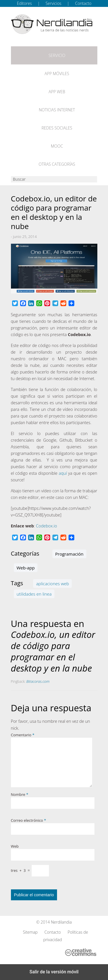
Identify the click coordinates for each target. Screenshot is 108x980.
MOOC (57, 146)
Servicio (57, 55)
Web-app (26, 568)
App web (57, 92)
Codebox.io (47, 526)
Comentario (23, 735)
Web (15, 846)
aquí (63, 473)
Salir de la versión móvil (54, 972)
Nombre (20, 794)
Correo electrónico (29, 820)
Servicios (53, 3)
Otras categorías (57, 164)
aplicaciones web (52, 584)
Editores (24, 3)
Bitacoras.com (38, 681)
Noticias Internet (57, 110)
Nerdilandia (61, 922)
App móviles (57, 74)
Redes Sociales (57, 128)
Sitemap (30, 932)
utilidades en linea (34, 594)
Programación (69, 554)
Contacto (83, 3)
